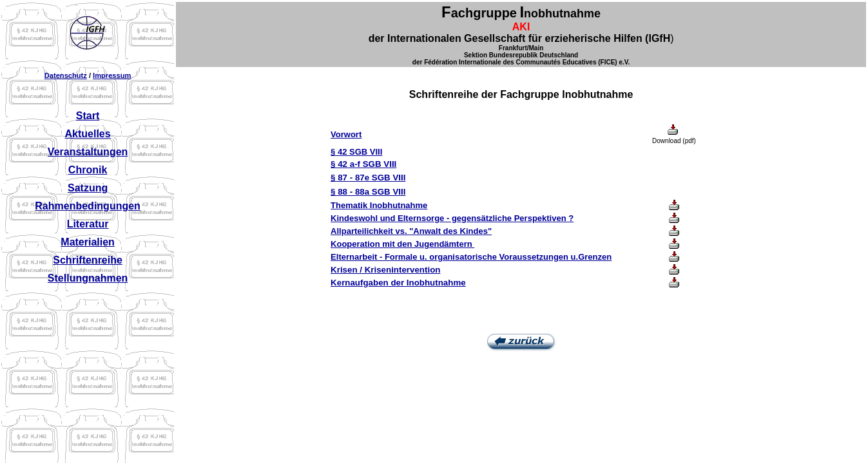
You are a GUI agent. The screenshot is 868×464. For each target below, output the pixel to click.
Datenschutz (66, 75)
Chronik (88, 170)
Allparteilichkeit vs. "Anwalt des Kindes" (411, 231)
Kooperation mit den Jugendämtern (402, 244)
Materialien (88, 242)
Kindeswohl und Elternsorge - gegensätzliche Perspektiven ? (452, 218)
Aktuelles (88, 134)
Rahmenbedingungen (88, 206)
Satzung (88, 188)
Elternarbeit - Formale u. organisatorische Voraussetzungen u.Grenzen (471, 257)
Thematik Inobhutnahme (379, 205)
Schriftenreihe (88, 260)
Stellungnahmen (88, 278)
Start (88, 116)
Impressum (112, 75)
